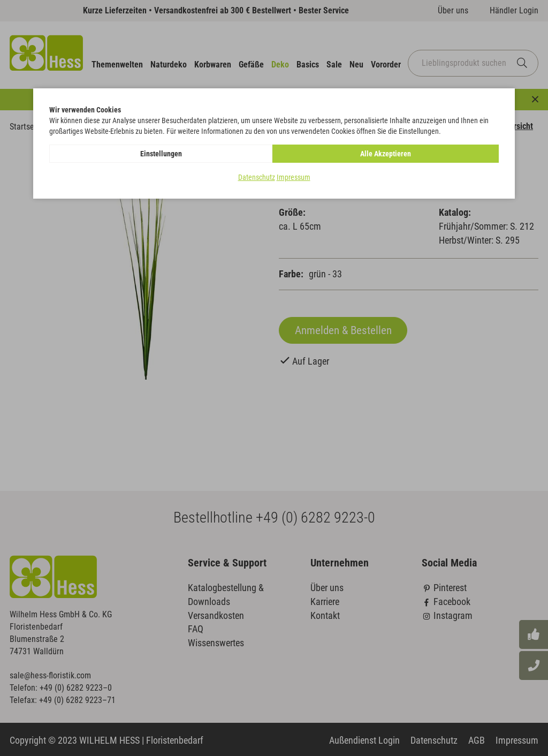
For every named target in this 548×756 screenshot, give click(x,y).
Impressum (294, 177)
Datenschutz (257, 177)
